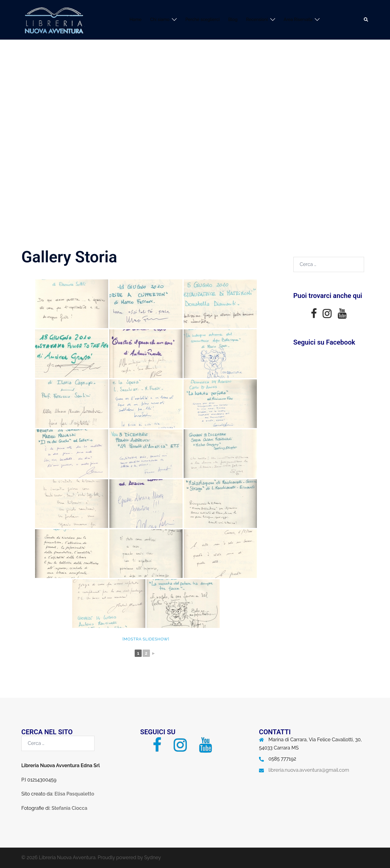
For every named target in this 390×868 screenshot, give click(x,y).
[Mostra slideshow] (146, 639)
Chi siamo (160, 19)
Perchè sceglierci (202, 19)
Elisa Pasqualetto (74, 794)
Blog (233, 19)
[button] (366, 20)
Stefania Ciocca (69, 808)
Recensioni (257, 19)
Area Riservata (298, 19)
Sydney (152, 857)
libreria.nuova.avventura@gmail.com (309, 770)
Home (136, 19)
